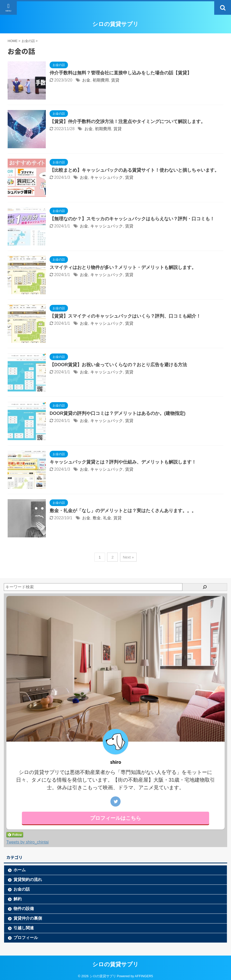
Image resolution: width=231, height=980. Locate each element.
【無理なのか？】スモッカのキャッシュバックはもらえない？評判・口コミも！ (132, 219)
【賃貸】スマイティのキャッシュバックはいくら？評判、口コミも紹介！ (125, 316)
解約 (18, 899)
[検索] (205, 587)
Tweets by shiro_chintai (27, 842)
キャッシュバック (107, 177)
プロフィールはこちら (115, 818)
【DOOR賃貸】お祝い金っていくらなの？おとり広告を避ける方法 (118, 365)
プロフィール (26, 938)
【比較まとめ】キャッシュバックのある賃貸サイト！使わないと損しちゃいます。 (134, 170)
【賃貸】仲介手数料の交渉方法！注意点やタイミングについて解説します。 (127, 121)
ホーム (20, 870)
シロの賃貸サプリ (115, 24)
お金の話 (22, 889)
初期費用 (101, 80)
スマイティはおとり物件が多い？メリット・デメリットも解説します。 (123, 267)
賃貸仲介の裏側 (28, 918)
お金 (86, 80)
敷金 (97, 518)
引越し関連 (24, 928)
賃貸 (115, 80)
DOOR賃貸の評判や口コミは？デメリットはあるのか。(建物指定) (118, 413)
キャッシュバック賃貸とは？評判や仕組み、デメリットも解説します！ (123, 462)
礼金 (107, 518)
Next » (128, 557)
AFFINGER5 (144, 976)
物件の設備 (24, 909)
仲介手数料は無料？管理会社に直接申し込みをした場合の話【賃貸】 (121, 73)
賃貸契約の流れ (28, 880)
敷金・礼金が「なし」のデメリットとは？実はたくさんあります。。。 (123, 511)
